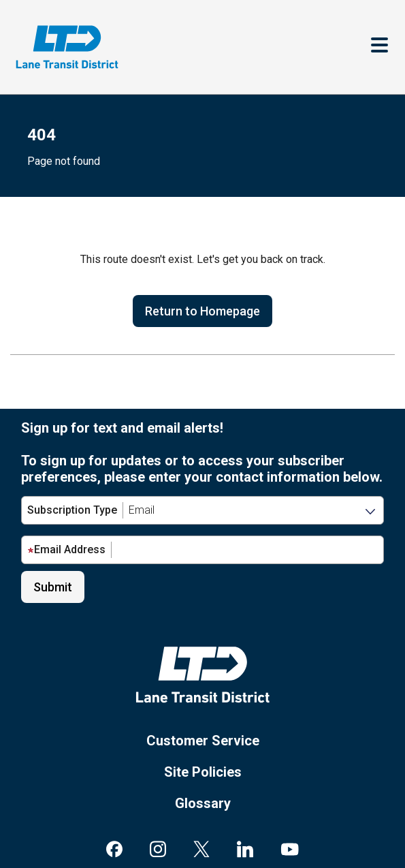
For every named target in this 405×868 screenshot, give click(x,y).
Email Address (66, 549)
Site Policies (203, 772)
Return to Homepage (202, 311)
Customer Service (203, 741)
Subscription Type (72, 510)
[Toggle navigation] (379, 47)
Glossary (203, 803)
